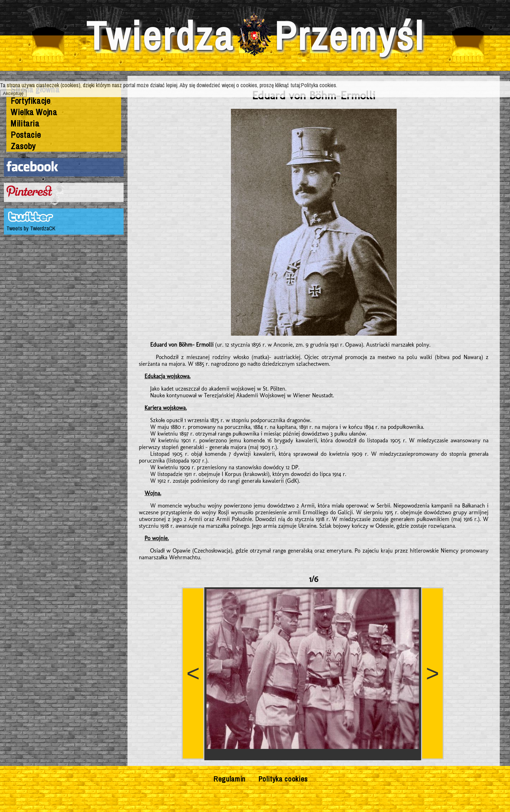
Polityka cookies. (319, 85)
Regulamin (229, 779)
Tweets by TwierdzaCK (31, 228)
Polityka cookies (283, 779)
